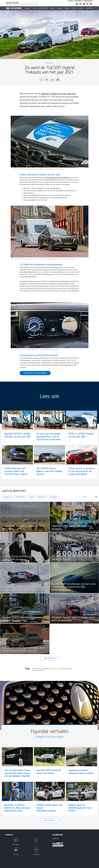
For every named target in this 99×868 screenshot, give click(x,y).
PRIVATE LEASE (43, 8)
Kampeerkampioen (38, 670)
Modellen (7, 497)
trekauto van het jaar (50, 669)
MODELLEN (27, 8)
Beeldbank (56, 839)
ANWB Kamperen (66, 669)
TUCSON (35, 669)
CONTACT (74, 8)
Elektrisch (90, 8)
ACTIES (35, 8)
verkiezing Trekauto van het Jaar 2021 (58, 94)
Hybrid (40, 669)
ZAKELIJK (81, 8)
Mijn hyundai (78, 1)
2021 (59, 669)
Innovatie (41, 497)
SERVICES (60, 8)
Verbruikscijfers (88, 1)
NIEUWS (67, 8)
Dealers (71, 1)
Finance (52, 8)
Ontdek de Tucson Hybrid (35, 373)
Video (31, 497)
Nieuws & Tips (20, 497)
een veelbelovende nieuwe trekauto (57, 177)
